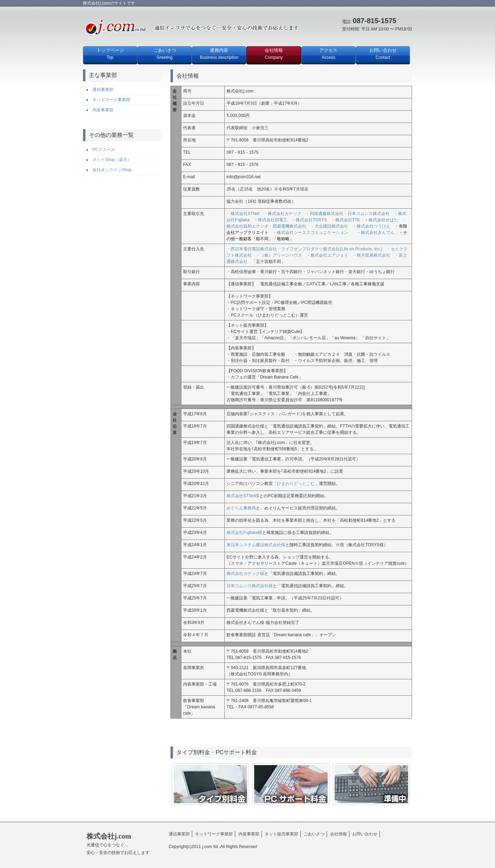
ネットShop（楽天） (112, 160)
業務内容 (219, 54)
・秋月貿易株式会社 (371, 255)
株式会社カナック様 (245, 574)
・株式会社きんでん (376, 232)
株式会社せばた (383, 220)
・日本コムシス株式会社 (367, 214)
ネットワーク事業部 (111, 100)
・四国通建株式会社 (325, 214)
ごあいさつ (165, 54)
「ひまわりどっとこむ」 (296, 484)
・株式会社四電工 (269, 220)
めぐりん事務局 (241, 508)
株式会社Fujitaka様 (244, 533)
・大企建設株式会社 (329, 226)
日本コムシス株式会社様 (250, 586)
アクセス (328, 54)
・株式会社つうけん (371, 226)
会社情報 (274, 54)
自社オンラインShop (112, 170)
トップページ (110, 54)
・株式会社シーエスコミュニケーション (313, 232)
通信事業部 (103, 90)
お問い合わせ (383, 54)
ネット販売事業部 (281, 834)
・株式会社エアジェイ (327, 255)
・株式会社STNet (243, 214)
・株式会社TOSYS (309, 220)
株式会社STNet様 (243, 496)
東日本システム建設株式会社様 (256, 545)
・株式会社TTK (346, 220)
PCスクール (104, 150)
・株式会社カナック (285, 214)
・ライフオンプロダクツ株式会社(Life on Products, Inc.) (330, 249)
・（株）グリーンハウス (279, 255)
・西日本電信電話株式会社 (252, 249)
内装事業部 (103, 110)
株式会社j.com (118, 844)
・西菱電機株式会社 (287, 226)
